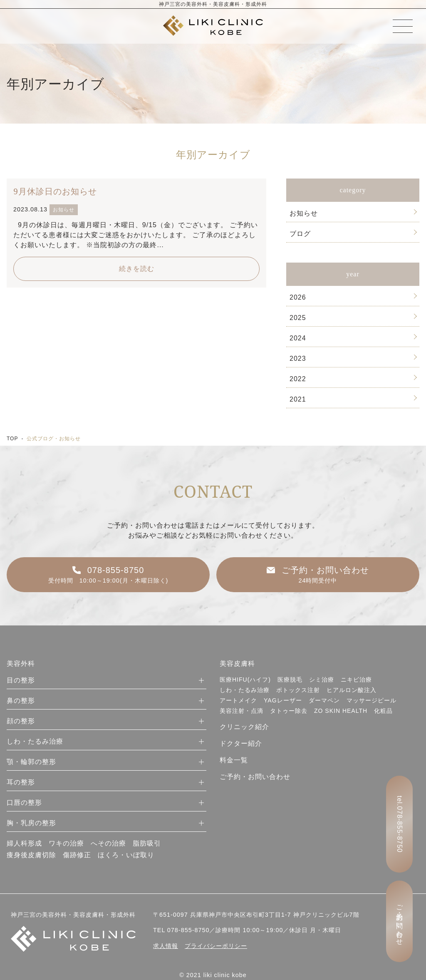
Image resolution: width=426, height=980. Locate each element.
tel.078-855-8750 (400, 824)
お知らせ (304, 213)
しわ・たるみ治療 (35, 741)
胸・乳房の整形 (31, 823)
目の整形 (21, 680)
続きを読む (137, 269)
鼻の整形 (21, 701)
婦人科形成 (24, 843)
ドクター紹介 (241, 743)
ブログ (300, 234)
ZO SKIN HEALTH (341, 711)
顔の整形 (21, 721)
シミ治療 (322, 680)
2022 (298, 379)
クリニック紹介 (244, 727)
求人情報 (166, 946)
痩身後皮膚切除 (31, 855)
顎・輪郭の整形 (31, 762)
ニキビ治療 (356, 680)
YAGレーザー (283, 700)
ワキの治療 (66, 843)
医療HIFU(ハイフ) (245, 680)
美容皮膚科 (237, 664)
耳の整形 (21, 782)
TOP (12, 439)
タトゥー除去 (289, 711)
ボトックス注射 (298, 690)
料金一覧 (234, 760)
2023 (298, 359)
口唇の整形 (24, 803)
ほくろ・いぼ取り (126, 855)
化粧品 (383, 711)
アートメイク (238, 700)
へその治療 (108, 843)
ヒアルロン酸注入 (352, 690)
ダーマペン (324, 700)
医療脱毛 (290, 680)
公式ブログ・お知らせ (54, 439)
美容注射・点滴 (241, 711)
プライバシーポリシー (216, 946)
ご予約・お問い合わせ (255, 777)
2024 (298, 338)
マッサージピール (372, 700)
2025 (298, 318)
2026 (298, 297)
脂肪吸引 (147, 843)
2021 (298, 399)
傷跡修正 (77, 855)
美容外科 (21, 664)
